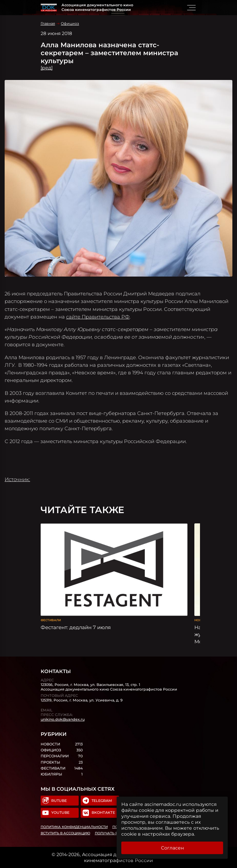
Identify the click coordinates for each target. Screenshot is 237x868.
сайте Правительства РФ (98, 317)
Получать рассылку (115, 833)
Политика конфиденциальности (74, 827)
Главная (48, 23)
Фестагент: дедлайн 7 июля (76, 627)
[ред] (47, 68)
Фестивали (51, 620)
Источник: (17, 479)
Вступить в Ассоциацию (65, 833)
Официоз (70, 23)
